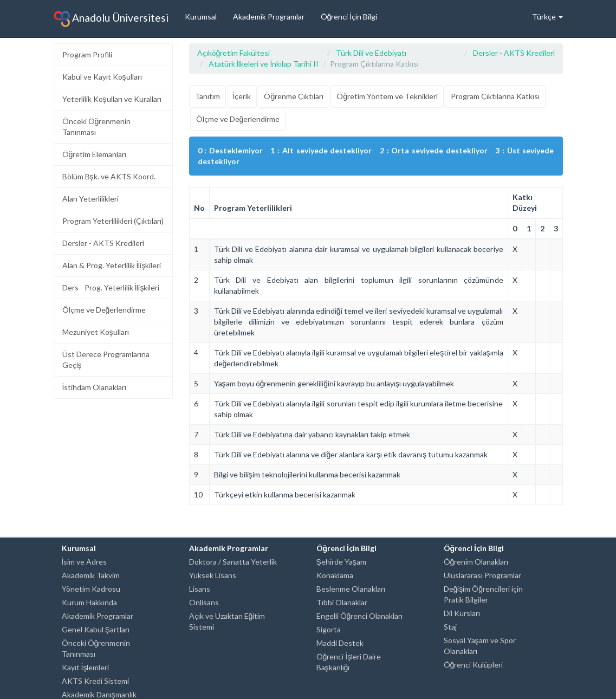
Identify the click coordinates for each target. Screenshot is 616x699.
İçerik (242, 96)
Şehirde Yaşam (341, 562)
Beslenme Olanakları (351, 589)
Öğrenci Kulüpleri (474, 665)
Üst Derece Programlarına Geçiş (106, 360)
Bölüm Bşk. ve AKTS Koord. (109, 176)
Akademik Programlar (269, 17)
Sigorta (329, 629)
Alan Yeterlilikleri (90, 199)
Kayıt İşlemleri (86, 667)
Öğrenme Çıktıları (294, 96)
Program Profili (87, 54)
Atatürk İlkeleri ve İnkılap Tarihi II (264, 64)
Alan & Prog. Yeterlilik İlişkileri (112, 265)
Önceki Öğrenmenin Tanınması (97, 127)
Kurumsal (201, 17)
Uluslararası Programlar (482, 575)
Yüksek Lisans (213, 575)
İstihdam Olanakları (95, 387)
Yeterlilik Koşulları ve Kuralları (112, 99)
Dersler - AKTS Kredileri (103, 243)
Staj (450, 627)
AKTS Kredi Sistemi (95, 681)
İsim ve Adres (85, 562)
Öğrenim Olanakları (476, 562)
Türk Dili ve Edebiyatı (371, 53)
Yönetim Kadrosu (91, 589)
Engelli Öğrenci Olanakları (360, 616)
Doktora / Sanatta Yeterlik (233, 562)
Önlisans (204, 602)
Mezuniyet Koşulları (96, 332)
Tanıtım (208, 96)
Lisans (200, 589)
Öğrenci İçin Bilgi (349, 17)
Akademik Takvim (91, 575)
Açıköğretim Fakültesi (234, 53)
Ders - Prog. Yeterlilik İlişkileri (111, 287)
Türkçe (547, 17)
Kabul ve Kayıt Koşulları (102, 77)
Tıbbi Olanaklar (342, 602)
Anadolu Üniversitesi (111, 19)
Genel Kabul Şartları (96, 629)
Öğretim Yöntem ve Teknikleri (387, 96)
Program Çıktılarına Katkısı (495, 96)
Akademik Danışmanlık (99, 694)
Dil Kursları (462, 613)
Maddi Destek (340, 643)
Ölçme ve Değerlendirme (104, 310)
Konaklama (335, 575)
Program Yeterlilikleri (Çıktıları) (113, 221)
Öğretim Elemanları (95, 154)
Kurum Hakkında (89, 602)
